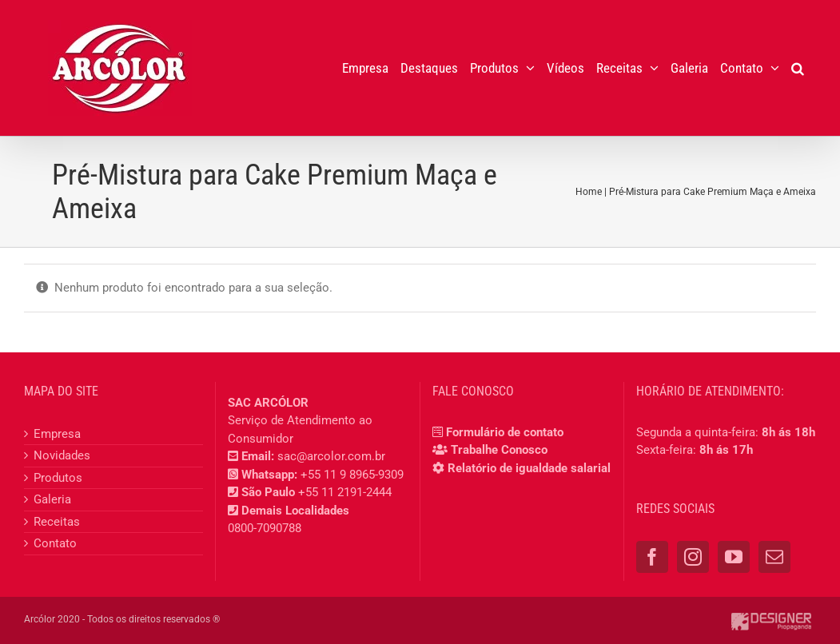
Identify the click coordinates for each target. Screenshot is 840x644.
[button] (798, 68)
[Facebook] (652, 557)
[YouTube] (734, 557)
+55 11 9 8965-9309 (352, 475)
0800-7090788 (265, 528)
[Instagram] (693, 557)
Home (589, 192)
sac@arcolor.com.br (331, 456)
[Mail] (774, 557)
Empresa (57, 434)
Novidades (62, 455)
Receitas (57, 522)
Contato (55, 543)
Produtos (58, 478)
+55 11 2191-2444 (345, 492)
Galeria (52, 499)
